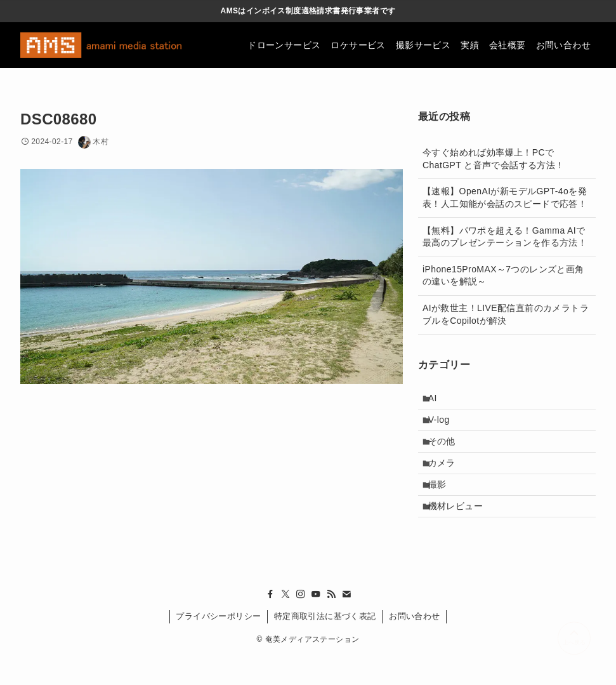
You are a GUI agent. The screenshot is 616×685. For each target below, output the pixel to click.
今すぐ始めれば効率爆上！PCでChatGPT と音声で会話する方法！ (494, 159)
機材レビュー (461, 533)
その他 (448, 453)
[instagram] (301, 623)
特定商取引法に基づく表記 (325, 645)
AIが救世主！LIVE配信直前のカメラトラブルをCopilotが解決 (506, 314)
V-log (445, 427)
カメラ (448, 480)
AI (438, 401)
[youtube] (316, 623)
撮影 (443, 506)
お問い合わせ (414, 645)
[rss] (331, 623)
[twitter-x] (285, 623)
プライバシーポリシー (218, 645)
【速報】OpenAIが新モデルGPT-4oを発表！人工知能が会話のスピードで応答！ (505, 197)
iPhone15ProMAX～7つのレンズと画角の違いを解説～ (503, 276)
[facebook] (270, 623)
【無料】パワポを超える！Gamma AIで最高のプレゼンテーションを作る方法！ (505, 237)
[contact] (346, 623)
